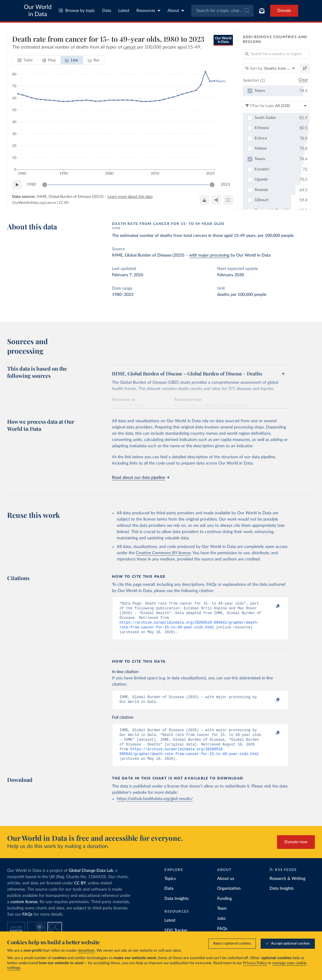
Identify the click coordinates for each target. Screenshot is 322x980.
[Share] (216, 200)
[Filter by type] (276, 106)
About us (226, 888)
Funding (224, 908)
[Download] (204, 200)
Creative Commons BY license (163, 553)
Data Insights (176, 908)
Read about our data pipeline (141, 478)
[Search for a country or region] (276, 54)
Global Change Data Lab (91, 880)
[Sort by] (270, 68)
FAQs (27, 924)
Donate (284, 11)
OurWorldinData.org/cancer (34, 203)
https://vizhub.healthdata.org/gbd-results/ (155, 808)
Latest (124, 11)
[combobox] (223, 11)
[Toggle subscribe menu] (262, 11)
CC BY (64, 203)
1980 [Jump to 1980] (31, 185)
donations (86, 951)
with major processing (209, 255)
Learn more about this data (130, 197)
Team (222, 918)
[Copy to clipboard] (272, 606)
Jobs (221, 928)
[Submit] (246, 11)
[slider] (45, 185)
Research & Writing (287, 888)
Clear (303, 80)
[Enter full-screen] (228, 200)
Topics (170, 888)
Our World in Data (38, 11)
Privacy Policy (255, 963)
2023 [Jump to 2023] (225, 185)
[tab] (25, 60)
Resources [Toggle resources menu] (148, 11)
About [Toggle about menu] (176, 11)
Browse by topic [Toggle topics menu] (77, 11)
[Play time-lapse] (17, 185)
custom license (24, 911)
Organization (229, 898)
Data (107, 11)
